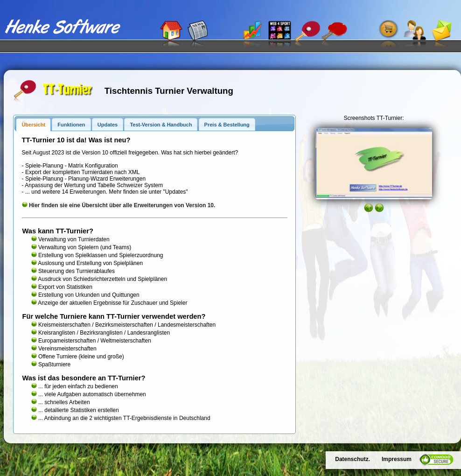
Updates (108, 125)
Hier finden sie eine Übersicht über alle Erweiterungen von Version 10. (122, 205)
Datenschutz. (353, 459)
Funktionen (71, 125)
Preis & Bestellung (227, 125)
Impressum (397, 459)
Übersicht (33, 125)
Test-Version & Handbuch (161, 125)
